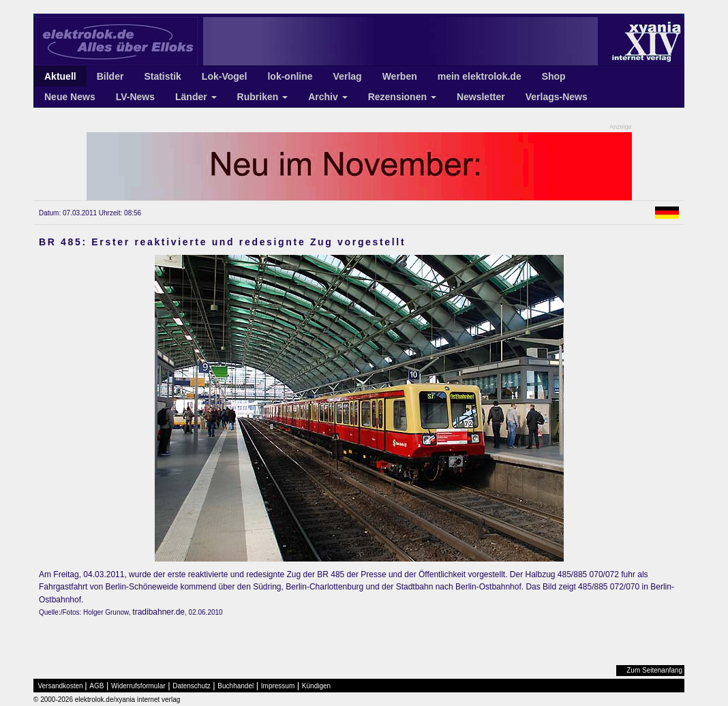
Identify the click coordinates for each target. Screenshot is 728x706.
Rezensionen (402, 97)
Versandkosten (61, 686)
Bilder (110, 76)
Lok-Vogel (225, 76)
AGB (96, 686)
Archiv (328, 97)
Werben (400, 76)
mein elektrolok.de (480, 76)
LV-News (135, 97)
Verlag (348, 76)
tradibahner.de (158, 612)
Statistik (162, 76)
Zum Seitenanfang (654, 670)
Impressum (278, 686)
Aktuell (60, 76)
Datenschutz (192, 686)
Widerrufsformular (138, 686)
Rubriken (263, 97)
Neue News (70, 97)
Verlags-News (557, 97)
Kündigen (316, 686)
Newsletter (481, 97)
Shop (554, 76)
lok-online (290, 76)
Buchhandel (236, 686)
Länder (196, 97)
